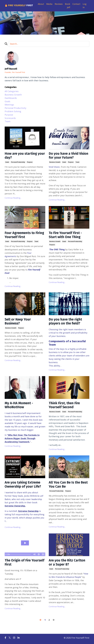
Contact (76, 4)
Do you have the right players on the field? (66, 322)
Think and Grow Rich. (65, 428)
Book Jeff (68, 6)
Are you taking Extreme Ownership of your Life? (24, 486)
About (41, 4)
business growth (55, 162)
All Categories (12, 91)
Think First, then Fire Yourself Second (65, 406)
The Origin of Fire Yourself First (18, 564)
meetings (9, 105)
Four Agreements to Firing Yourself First (21, 236)
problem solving (13, 111)
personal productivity (18, 162)
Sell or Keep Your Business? (18, 322)
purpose (30, 162)
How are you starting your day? (22, 156)
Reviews (59, 4)
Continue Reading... (13, 198)
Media (49, 4)
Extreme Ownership (15, 508)
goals (7, 162)
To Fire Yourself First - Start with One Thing (66, 236)
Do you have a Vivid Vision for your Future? (67, 156)
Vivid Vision (54, 167)
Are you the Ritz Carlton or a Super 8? (68, 564)
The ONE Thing (57, 250)
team (77, 162)
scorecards (10, 118)
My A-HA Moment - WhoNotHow (20, 406)
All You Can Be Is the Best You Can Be (65, 486)
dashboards (11, 98)
